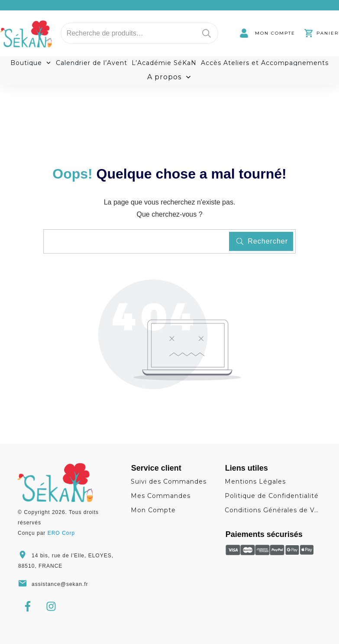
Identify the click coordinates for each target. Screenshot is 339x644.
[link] (267, 33)
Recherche (207, 33)
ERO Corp (61, 533)
